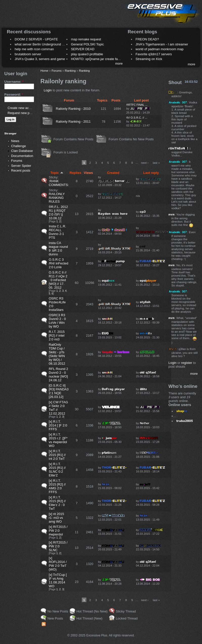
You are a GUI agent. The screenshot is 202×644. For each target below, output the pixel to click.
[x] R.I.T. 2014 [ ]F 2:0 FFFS (58, 425)
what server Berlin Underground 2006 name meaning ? (55, 44)
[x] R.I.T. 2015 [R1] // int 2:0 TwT (57, 455)
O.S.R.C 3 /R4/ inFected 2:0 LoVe (58, 263)
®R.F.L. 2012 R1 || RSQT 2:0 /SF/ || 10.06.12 (58, 212)
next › (145, 163)
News (15, 141)
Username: (14, 82)
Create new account (22, 108)
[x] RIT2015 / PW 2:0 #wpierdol (58, 531)
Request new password (25, 113)
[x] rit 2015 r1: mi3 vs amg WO (56, 518)
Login (48, 90)
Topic (57, 173)
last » (156, 163)
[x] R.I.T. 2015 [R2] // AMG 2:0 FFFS (57, 486)
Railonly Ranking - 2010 (73, 109)
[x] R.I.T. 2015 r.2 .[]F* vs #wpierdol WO (58, 440)
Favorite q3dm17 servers (154, 54)
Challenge (19, 146)
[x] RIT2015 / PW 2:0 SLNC (58, 546)
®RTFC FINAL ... (137, 105)
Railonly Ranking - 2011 (73, 122)
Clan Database (22, 151)
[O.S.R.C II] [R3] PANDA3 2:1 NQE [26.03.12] (59, 391)
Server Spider (21, 166)
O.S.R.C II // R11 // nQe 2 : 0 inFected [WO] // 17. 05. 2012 (58, 280)
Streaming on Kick (149, 59)
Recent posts (21, 170)
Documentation (22, 156)
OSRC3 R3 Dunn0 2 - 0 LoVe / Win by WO (57, 321)
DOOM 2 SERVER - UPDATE (36, 39)
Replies (75, 173)
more (119, 63)
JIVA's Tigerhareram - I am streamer (162, 44)
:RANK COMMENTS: (59, 183)
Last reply (151, 173)
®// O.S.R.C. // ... (137, 118)
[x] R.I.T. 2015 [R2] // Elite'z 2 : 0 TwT (57, 503)
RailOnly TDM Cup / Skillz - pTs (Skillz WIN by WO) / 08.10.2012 (57, 354)
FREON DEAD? (147, 39)
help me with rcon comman (34, 49)
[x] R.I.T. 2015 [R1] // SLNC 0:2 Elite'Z (57, 470)
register (187, 363)
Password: (14, 95)
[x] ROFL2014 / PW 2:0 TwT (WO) (58, 564)
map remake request (86, 39)
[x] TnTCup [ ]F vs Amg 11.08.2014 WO (58, 580)
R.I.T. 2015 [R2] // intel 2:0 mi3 (57, 336)
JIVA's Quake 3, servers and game (40, 59)
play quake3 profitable (87, 54)
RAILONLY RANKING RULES (57, 198)
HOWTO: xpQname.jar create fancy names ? (104, 59)
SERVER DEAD (83, 49)
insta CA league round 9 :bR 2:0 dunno (58, 249)
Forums (17, 161)
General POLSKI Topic (87, 44)
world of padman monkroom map (160, 49)
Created (113, 173)
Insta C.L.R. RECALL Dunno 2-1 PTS (57, 232)
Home (44, 71)
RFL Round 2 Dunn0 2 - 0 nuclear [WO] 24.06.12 (58, 374)
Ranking (70, 71)
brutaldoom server (28, 54)
